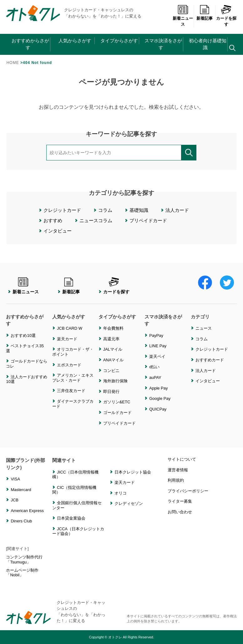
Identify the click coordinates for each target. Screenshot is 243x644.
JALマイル (113, 349)
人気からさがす (75, 41)
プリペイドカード (148, 220)
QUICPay (158, 409)
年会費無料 (113, 328)
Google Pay (160, 398)
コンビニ (111, 371)
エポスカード (69, 365)
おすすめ (53, 220)
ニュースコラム (96, 220)
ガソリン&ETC (117, 402)
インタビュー (58, 231)
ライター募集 (180, 501)
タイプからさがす (119, 41)
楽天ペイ (157, 356)
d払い (154, 367)
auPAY (155, 377)
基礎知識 (139, 210)
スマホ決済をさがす (163, 44)
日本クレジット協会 (133, 472)
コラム (105, 210)
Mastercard (21, 490)
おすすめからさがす (30, 44)
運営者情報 (178, 470)
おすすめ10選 (23, 335)
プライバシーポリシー (188, 491)
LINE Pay (158, 346)
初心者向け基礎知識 (208, 44)
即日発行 (111, 392)
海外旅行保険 (115, 381)
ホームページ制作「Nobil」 (22, 573)
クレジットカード (62, 210)
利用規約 (176, 480)
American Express (27, 511)
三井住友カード (71, 391)
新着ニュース (183, 16)
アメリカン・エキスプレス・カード (73, 378)
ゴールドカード (117, 413)
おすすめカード (210, 360)
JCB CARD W (70, 328)
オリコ (121, 493)
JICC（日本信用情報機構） (75, 475)
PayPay (156, 335)
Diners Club (21, 521)
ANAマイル (114, 360)
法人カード (177, 210)
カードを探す (226, 16)
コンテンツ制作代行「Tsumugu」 (24, 560)
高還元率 (111, 339)
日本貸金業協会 (71, 518)
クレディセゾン (129, 503)
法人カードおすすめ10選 (27, 379)
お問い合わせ (180, 512)
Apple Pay (158, 388)
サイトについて (182, 459)
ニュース (204, 328)
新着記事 (205, 13)
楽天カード (67, 339)
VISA (15, 479)
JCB (15, 500)
